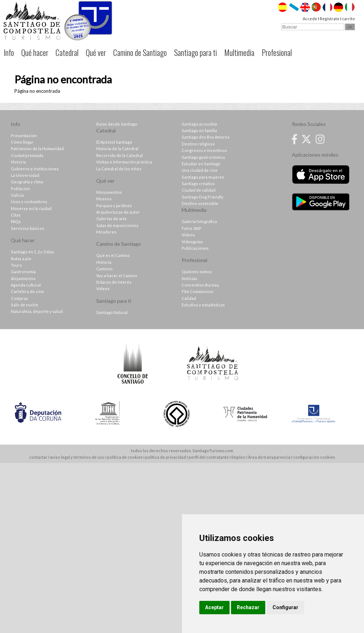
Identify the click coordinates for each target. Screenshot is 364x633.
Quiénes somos (197, 272)
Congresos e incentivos (204, 150)
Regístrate (330, 19)
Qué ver (96, 52)
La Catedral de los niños (119, 169)
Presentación (24, 136)
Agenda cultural (26, 285)
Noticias (189, 278)
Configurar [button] (285, 607)
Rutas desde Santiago (117, 124)
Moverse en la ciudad (31, 208)
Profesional (277, 52)
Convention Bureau (200, 285)
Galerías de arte (112, 219)
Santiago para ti (196, 52)
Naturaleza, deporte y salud (37, 311)
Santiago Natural (112, 312)
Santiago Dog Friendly (203, 197)
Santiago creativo (198, 184)
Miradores (106, 232)
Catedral (67, 52)
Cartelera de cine (27, 291)
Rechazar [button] (248, 607)
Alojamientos (23, 278)
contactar (38, 457)
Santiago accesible (199, 124)
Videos (188, 235)
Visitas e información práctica (124, 162)
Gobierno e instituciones (35, 169)
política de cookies (125, 457)
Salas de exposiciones (117, 225)
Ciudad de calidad (199, 190)
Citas (16, 215)
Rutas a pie (21, 259)
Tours (16, 265)
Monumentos (109, 192)
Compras (19, 298)
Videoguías (192, 242)
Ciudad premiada (27, 155)
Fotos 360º (191, 228)
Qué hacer (35, 52)
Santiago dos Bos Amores (206, 137)
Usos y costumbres (29, 202)
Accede (310, 19)
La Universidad (25, 175)
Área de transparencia (269, 457)
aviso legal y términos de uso (77, 457)
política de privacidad (166, 457)
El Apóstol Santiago (114, 142)
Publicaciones (195, 248)
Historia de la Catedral (117, 149)
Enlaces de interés (114, 282)
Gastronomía (23, 272)
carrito (349, 19)
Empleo (238, 457)
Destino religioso (198, 144)
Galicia (17, 195)
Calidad (189, 298)
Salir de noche (25, 305)
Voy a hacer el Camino (117, 276)
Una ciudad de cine (200, 170)
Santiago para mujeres (203, 177)
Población (20, 189)
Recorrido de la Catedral (119, 155)
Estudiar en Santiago (201, 164)
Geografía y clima (27, 182)
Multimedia (239, 52)
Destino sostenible (200, 203)
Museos (104, 199)
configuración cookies (314, 457)
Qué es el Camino (113, 255)
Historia (18, 162)
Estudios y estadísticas (203, 305)
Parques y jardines (114, 206)
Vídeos (103, 289)
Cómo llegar (22, 142)
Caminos (105, 269)
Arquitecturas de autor (118, 212)
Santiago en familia (199, 130)
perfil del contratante (209, 457)
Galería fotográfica (199, 221)
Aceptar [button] (214, 607)
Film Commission (197, 291)
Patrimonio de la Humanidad (37, 149)
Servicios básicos (28, 228)
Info (9, 52)
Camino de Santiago (140, 52)
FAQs (16, 221)
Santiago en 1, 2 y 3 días (32, 252)
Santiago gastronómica (203, 157)
